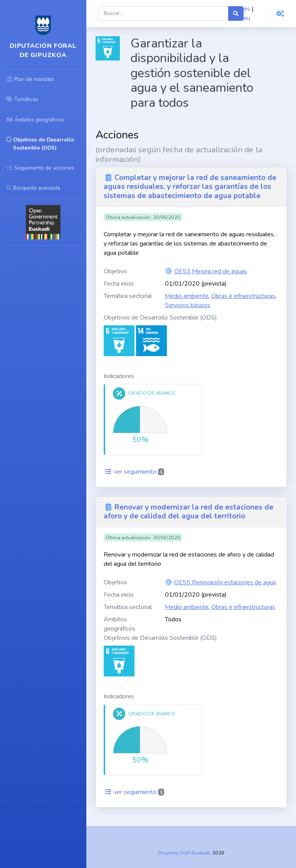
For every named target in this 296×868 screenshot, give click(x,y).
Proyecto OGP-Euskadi (184, 853)
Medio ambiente (187, 296)
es (247, 9)
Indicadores (119, 376)
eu (247, 18)
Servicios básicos (188, 305)
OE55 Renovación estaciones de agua (225, 582)
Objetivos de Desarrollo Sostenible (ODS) (160, 318)
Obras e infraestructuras (243, 296)
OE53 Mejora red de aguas (211, 271)
